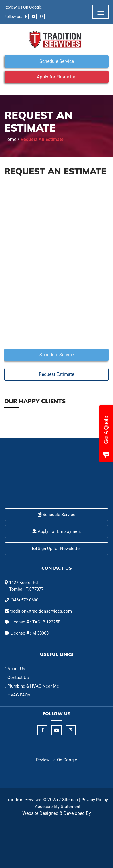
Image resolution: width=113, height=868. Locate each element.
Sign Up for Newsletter (57, 549)
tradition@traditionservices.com (41, 611)
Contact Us (18, 678)
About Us (16, 669)
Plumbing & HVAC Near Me (33, 686)
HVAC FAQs (19, 695)
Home (10, 139)
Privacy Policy (95, 800)
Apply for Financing (57, 77)
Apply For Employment (57, 531)
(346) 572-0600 (24, 600)
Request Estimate (57, 374)
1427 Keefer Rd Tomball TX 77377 (26, 586)
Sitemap (70, 800)
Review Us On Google (23, 7)
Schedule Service (57, 61)
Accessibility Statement (58, 807)
